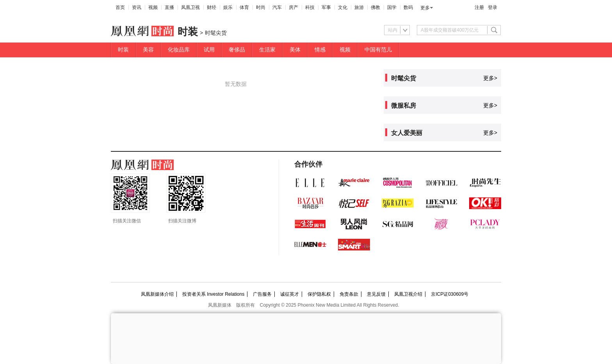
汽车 (277, 7)
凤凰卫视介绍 (408, 294)
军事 (326, 7)
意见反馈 (376, 294)
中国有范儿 (378, 50)
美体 (295, 50)
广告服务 (262, 294)
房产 (294, 7)
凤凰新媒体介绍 (157, 294)
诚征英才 (290, 294)
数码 (408, 7)
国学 (392, 7)
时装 (123, 50)
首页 (120, 7)
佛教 (375, 7)
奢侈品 (237, 50)
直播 (169, 7)
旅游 (359, 7)
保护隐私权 (319, 294)
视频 (153, 7)
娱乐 (228, 7)
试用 (209, 50)
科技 (310, 7)
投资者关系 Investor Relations (213, 294)
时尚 (261, 7)
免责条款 (349, 294)
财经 (212, 7)
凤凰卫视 (190, 7)
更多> (490, 78)
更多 (425, 8)
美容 (148, 50)
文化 (343, 7)
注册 (479, 7)
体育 (244, 7)
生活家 (267, 50)
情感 (320, 50)
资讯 (137, 7)
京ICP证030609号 (450, 294)
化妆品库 (179, 50)
